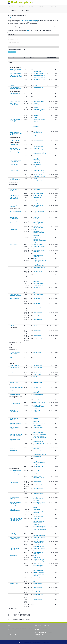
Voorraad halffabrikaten (39, 193)
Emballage (36, 203)
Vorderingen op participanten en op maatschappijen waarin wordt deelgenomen (15, 160)
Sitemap (21, 11)
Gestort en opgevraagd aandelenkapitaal (15, 353)
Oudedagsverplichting (38, 459)
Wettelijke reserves (14, 365)
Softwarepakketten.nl (39, 634)
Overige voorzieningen (15, 394)
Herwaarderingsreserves (15, 360)
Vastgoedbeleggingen (15, 140)
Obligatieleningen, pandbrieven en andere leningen (39, 407)
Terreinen (36, 94)
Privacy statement (45, 642)
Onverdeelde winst (14, 383)
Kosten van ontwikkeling (16, 73)
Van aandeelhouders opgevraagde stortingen (15, 295)
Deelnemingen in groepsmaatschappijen (15, 145)
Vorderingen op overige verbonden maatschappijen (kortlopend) (40, 260)
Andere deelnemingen (15, 152)
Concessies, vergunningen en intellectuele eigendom (16, 76)
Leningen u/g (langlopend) (39, 176)
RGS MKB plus (38, 630)
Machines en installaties (16, 101)
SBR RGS (54, 7)
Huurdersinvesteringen (39, 113)
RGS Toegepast (44, 7)
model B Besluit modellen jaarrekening (29, 20)
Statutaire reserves (14, 367)
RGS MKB (22, 7)
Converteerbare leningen (15, 400)
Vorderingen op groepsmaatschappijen (15, 149)
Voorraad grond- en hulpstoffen (14, 190)
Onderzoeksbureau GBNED (41, 628)
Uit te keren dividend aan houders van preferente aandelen (39, 574)
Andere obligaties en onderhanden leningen (15, 473)
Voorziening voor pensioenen (16, 387)
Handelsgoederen (37, 198)
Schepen (35, 117)
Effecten (12, 325)
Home (27, 11)
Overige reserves (13, 372)
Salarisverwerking (37, 563)
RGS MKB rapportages (13, 18)
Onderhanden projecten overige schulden (15, 534)
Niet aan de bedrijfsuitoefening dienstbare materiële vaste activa (16, 133)
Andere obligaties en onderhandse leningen (15, 403)
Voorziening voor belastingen (16, 391)
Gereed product (37, 201)
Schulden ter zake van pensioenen (15, 448)
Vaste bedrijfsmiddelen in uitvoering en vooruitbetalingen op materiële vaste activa (16, 121)
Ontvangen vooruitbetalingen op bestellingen (38, 420)
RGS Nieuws (13, 7)
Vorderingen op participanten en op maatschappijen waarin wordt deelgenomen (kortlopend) (39, 233)
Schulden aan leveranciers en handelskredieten (16, 424)
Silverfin (28, 30)
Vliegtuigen (36, 115)
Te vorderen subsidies (38, 244)
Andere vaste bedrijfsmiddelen (14, 104)
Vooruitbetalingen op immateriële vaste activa (16, 88)
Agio (11, 358)
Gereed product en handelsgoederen (14, 198)
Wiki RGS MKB (32, 7)
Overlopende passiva (38, 316)
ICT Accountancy (38, 636)
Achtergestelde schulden (39, 402)
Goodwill (12, 85)
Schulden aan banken (38, 339)
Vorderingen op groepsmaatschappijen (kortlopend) (39, 222)
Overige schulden (37, 287)
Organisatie (12, 11)
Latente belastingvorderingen (15, 179)
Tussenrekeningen (38, 307)
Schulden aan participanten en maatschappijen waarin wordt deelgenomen (16, 436)
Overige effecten (14, 164)
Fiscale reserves (37, 374)
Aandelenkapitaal (37, 352)
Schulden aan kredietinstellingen (14, 411)
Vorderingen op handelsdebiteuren (14, 218)
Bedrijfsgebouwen (38, 97)
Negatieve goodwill (38, 451)
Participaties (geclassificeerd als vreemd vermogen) (40, 463)
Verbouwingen (37, 99)
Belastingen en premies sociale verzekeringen (15, 440)
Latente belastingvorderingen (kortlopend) (38, 255)
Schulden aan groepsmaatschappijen (15, 431)
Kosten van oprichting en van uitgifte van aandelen (16, 70)
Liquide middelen (14, 330)
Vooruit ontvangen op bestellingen (15, 419)
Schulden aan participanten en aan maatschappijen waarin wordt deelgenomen (40, 436)
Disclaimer (38, 642)
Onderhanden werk (14, 195)
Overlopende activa (14, 298)
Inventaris (36, 107)
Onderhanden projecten (15, 211)
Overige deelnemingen (38, 156)
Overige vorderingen (15, 170)
